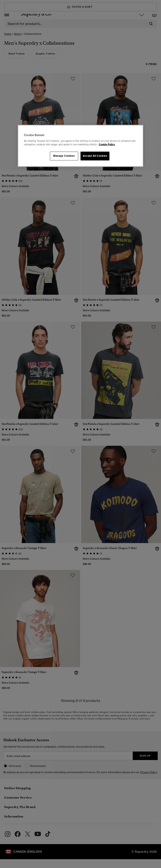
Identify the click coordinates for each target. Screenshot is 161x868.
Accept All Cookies (95, 156)
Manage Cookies (64, 156)
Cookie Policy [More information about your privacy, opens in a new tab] (107, 145)
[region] (80, 146)
